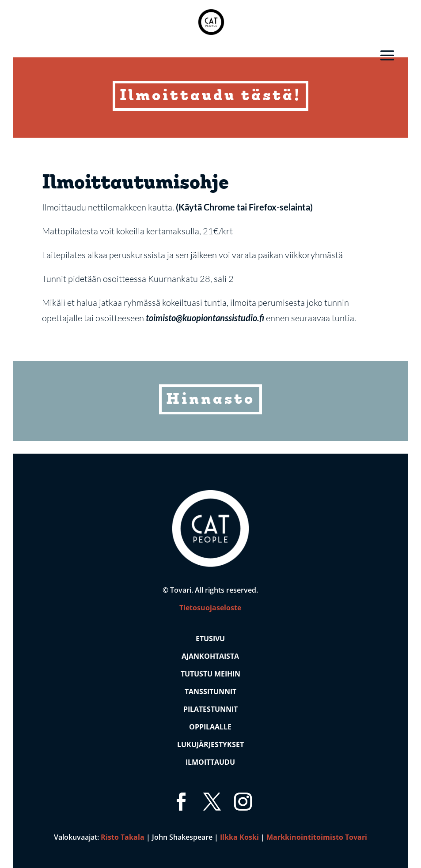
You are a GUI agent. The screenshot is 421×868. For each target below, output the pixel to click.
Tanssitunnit (210, 691)
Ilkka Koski (239, 837)
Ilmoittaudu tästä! (210, 97)
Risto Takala (123, 837)
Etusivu (210, 639)
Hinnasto (210, 400)
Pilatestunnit (210, 709)
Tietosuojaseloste (210, 608)
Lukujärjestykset (210, 744)
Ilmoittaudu (210, 762)
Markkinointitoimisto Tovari (317, 837)
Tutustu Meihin (210, 674)
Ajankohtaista (210, 656)
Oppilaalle (210, 727)
